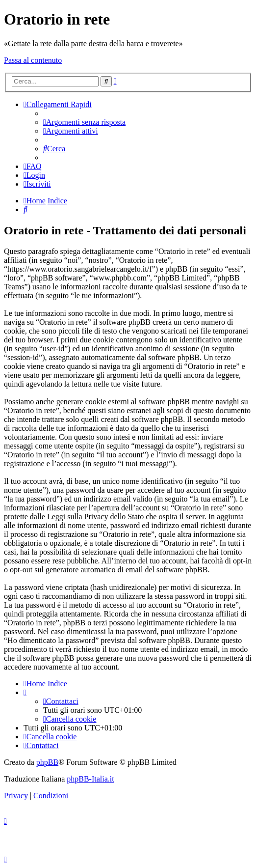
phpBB (47, 762)
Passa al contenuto (33, 60)
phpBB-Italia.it (90, 779)
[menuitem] (84, 122)
